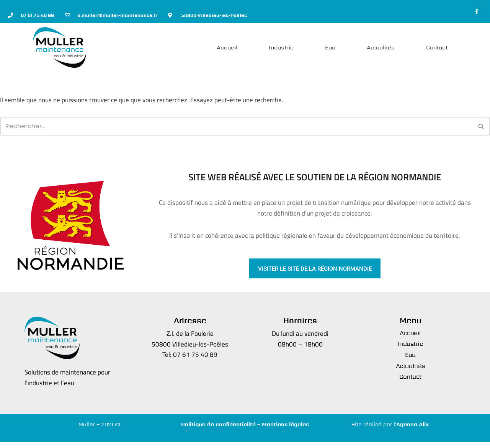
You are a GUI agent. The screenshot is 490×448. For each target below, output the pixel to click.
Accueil (227, 49)
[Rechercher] (236, 131)
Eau (330, 49)
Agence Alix (413, 430)
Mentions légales (285, 430)
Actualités (381, 49)
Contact (437, 49)
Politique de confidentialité (218, 430)
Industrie (281, 49)
